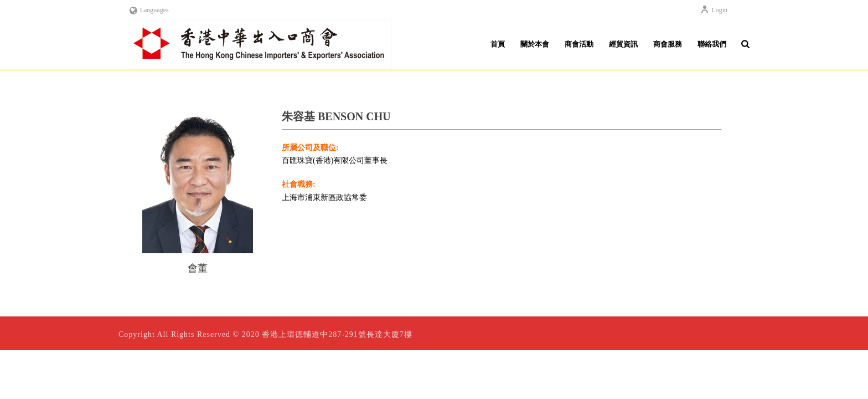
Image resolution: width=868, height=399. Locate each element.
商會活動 (579, 44)
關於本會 (535, 44)
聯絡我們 (712, 44)
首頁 (498, 44)
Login (714, 10)
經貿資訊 (623, 44)
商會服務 (668, 44)
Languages (149, 10)
